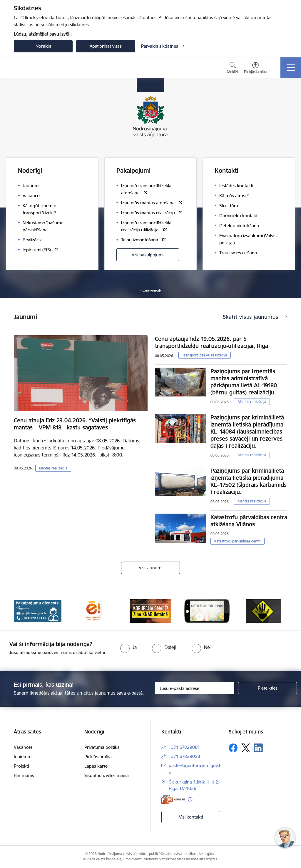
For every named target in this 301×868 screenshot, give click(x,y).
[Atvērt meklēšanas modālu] (233, 69)
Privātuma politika (102, 747)
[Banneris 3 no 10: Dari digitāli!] (94, 611)
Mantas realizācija (53, 468)
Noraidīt (43, 46)
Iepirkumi (23, 757)
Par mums (24, 775)
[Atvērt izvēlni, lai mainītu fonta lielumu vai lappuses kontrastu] (255, 69)
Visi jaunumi (150, 568)
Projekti (21, 766)
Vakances (23, 747)
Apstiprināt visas (106, 46)
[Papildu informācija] (190, 799)
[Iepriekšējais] (24, 611)
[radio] (128, 647)
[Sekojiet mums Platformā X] (246, 748)
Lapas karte (96, 766)
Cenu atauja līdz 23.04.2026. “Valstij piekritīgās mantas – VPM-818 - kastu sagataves (75, 424)
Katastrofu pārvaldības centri (238, 541)
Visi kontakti (191, 817)
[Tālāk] (277, 611)
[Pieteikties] (267, 688)
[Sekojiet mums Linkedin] (258, 748)
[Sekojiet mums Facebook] (233, 748)
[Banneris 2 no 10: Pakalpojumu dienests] (38, 611)
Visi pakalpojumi (148, 255)
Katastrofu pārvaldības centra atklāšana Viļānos (249, 521)
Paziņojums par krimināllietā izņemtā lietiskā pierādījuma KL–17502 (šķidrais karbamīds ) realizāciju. (249, 481)
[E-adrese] (173, 799)
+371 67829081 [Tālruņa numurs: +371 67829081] (184, 747)
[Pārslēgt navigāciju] (291, 68)
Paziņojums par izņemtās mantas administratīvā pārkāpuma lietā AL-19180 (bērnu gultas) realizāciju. (244, 382)
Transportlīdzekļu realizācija (205, 355)
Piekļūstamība (98, 757)
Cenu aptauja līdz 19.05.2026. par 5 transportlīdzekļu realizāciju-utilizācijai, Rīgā (211, 342)
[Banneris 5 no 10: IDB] (207, 611)
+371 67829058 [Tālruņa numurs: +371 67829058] (184, 756)
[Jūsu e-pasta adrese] (195, 688)
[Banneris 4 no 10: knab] (150, 611)
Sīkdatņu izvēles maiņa (107, 775)
